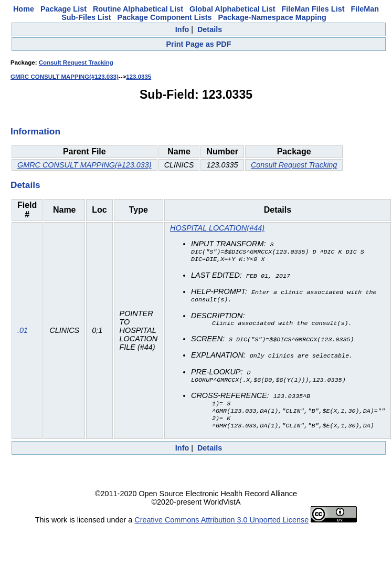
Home (24, 9)
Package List (63, 9)
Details (210, 29)
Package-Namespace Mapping (272, 17)
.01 (23, 333)
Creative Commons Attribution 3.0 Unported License (221, 526)
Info (182, 29)
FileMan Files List (313, 9)
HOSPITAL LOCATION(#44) (217, 228)
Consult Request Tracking (76, 62)
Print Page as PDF (199, 44)
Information (35, 131)
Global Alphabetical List (232, 9)
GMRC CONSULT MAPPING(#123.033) (65, 77)
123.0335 (139, 77)
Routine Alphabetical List (138, 9)
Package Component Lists (165, 17)
